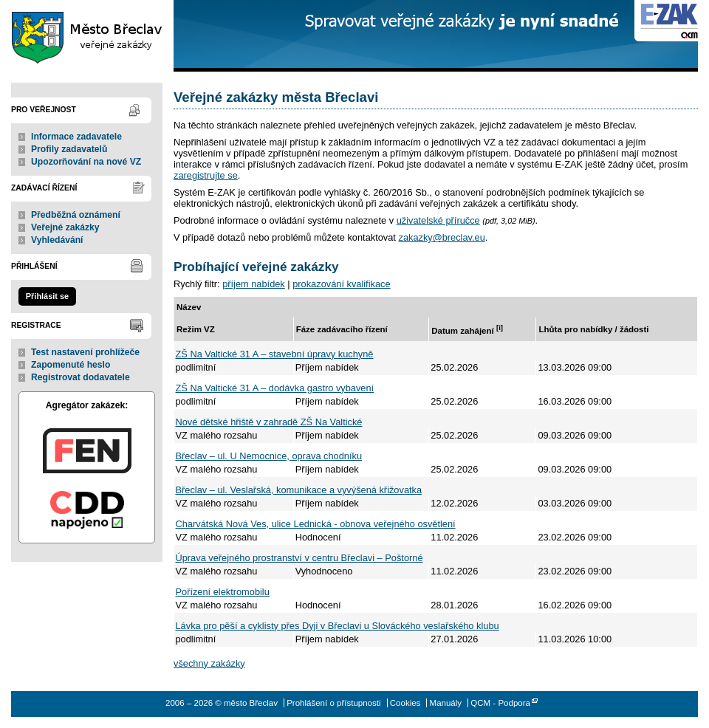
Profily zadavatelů (69, 149)
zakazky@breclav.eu (441, 237)
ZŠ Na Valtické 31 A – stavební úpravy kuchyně (275, 354)
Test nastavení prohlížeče (85, 352)
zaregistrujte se (206, 175)
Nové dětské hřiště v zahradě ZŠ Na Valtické (269, 422)
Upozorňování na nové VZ (86, 162)
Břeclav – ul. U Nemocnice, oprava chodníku (269, 456)
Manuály (446, 703)
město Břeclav (87, 36)
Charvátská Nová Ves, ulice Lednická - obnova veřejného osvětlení (316, 524)
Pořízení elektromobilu (223, 592)
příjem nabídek (254, 284)
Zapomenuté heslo (71, 365)
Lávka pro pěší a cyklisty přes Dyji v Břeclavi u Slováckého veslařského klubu (338, 626)
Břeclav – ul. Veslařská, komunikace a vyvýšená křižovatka (299, 490)
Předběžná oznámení (76, 215)
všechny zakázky (209, 663)
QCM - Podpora (500, 703)
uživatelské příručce (438, 220)
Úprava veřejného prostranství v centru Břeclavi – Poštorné (299, 558)
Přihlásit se (47, 296)
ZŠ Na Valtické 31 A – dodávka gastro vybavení (275, 388)
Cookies (405, 703)
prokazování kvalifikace (341, 284)
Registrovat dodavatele (81, 377)
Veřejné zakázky (65, 227)
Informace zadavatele (76, 137)
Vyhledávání (57, 240)
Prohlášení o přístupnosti (333, 703)
